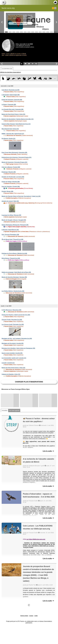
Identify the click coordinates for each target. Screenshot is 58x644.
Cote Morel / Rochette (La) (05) (10, 90)
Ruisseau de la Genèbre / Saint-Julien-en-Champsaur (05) (18, 348)
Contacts (31, 616)
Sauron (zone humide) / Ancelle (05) (12, 353)
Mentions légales (24, 616)
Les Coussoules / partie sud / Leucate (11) (14, 358)
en (55, 8)
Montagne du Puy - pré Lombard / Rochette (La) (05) (17, 339)
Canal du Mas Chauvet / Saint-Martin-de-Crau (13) (16, 124)
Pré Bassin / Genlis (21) (8, 139)
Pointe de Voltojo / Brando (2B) (11, 182)
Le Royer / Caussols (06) (9, 105)
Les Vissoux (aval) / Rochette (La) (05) (13, 325)
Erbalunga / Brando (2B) (9, 172)
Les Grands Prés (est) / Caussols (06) (12, 109)
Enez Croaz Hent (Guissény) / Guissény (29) (14, 153)
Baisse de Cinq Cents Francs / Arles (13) (13, 114)
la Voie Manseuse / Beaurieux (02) (11, 310)
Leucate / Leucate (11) (8, 363)
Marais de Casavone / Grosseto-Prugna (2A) (14, 162)
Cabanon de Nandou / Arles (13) (11, 374)
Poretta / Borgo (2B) (7, 191)
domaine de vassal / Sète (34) (10, 201)
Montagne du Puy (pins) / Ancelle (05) (13, 343)
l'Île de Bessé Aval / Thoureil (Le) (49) (12, 239)
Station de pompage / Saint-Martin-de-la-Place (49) (16, 272)
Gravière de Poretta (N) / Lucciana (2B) (13, 177)
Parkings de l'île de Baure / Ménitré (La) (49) (14, 253)
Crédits (36, 616)
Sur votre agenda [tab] (14, 410)
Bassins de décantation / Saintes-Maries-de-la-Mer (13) (18, 119)
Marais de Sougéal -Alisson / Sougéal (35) (14, 220)
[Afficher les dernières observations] (10, 72)
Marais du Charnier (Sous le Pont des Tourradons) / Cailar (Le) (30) (21, 196)
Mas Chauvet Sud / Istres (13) (10, 129)
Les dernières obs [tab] (7, 69)
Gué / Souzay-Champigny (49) (10, 235)
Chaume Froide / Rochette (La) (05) (12, 320)
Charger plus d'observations (29, 382)
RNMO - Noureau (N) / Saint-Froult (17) (13, 134)
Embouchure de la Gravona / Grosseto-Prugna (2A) (17, 157)
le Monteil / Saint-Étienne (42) (10, 230)
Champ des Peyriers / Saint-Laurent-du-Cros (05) (16, 315)
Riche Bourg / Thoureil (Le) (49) (11, 258)
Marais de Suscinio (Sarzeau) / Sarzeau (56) (14, 277)
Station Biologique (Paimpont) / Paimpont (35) (15, 225)
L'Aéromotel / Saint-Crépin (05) (11, 95)
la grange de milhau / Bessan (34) (11, 215)
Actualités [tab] (5, 410)
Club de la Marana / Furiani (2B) (11, 167)
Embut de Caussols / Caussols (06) (12, 100)
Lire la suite (48, 451)
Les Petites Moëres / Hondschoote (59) (13, 291)
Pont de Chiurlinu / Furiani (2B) (11, 187)
